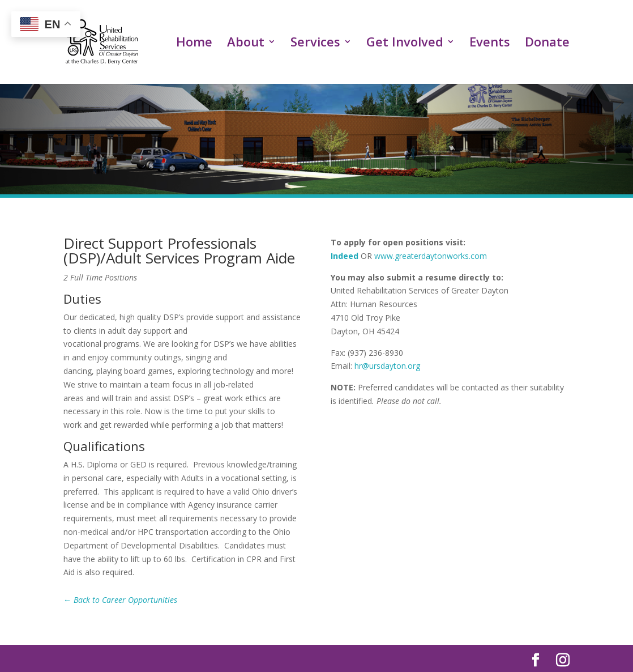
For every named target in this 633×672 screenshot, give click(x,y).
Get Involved (405, 45)
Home (194, 45)
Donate (547, 45)
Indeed (345, 256)
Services (315, 45)
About (246, 45)
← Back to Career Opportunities (120, 600)
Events (490, 45)
